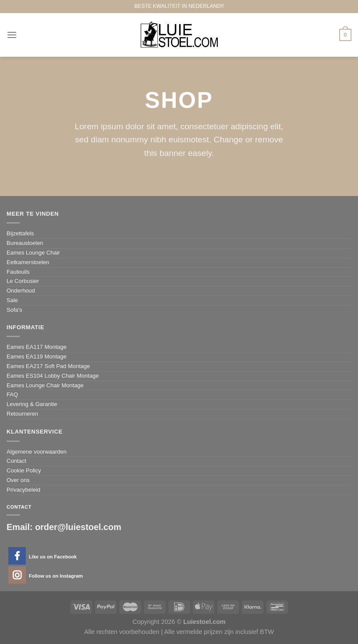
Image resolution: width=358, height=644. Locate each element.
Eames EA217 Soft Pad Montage (48, 366)
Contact (16, 461)
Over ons (18, 480)
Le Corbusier (23, 281)
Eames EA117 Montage (36, 347)
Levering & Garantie (32, 404)
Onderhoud (21, 291)
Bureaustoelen (25, 243)
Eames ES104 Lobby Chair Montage (53, 376)
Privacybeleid (23, 490)
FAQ (12, 394)
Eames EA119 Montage (36, 356)
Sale (12, 300)
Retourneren (22, 414)
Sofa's (14, 310)
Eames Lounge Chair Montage (45, 385)
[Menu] (12, 35)
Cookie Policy (24, 470)
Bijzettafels (20, 233)
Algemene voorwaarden (36, 452)
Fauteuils (18, 272)
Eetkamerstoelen (28, 262)
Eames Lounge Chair (33, 253)
